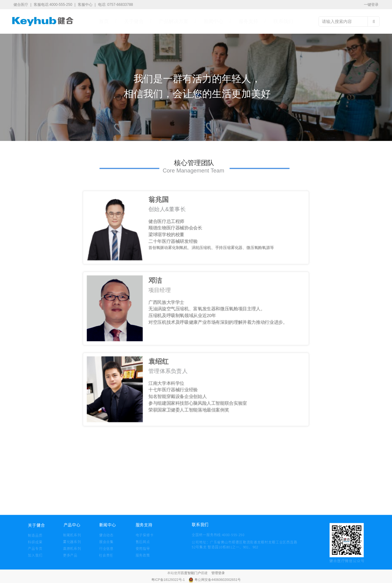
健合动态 (107, 535)
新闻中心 (213, 21)
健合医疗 (21, 5)
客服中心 (86, 5)
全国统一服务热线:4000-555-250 (202, 535)
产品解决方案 (174, 21)
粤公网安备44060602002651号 (218, 580)
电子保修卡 (145, 535)
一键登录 (371, 5)
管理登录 (218, 573)
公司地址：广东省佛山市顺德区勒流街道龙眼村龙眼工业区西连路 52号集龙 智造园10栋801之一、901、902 (245, 545)
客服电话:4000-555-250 (53, 5)
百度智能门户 (191, 573)
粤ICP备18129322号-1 (169, 580)
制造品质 (35, 535)
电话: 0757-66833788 (116, 5)
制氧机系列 (72, 535)
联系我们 (283, 21)
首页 (104, 21)
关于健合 (134, 21)
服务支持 (248, 21)
